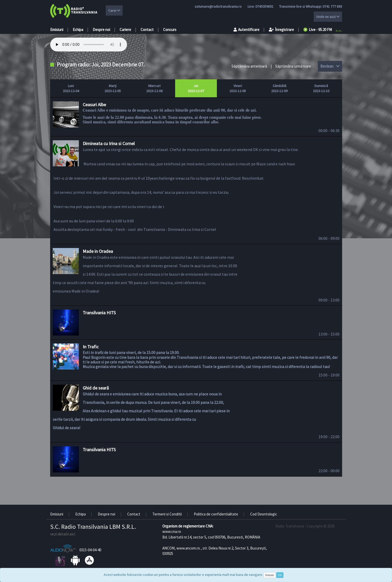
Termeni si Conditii (167, 514)
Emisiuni (57, 30)
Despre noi (101, 30)
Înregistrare (281, 30)
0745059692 (264, 6)
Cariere (125, 30)
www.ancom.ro (188, 548)
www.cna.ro (172, 531)
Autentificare (246, 30)
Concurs (170, 30)
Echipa (78, 30)
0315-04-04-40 (90, 550)
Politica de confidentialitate (216, 514)
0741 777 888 (332, 6)
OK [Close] (280, 575)
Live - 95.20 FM (318, 30)
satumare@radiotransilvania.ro (218, 6)
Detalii (270, 575)
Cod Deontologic (264, 514)
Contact (147, 30)
